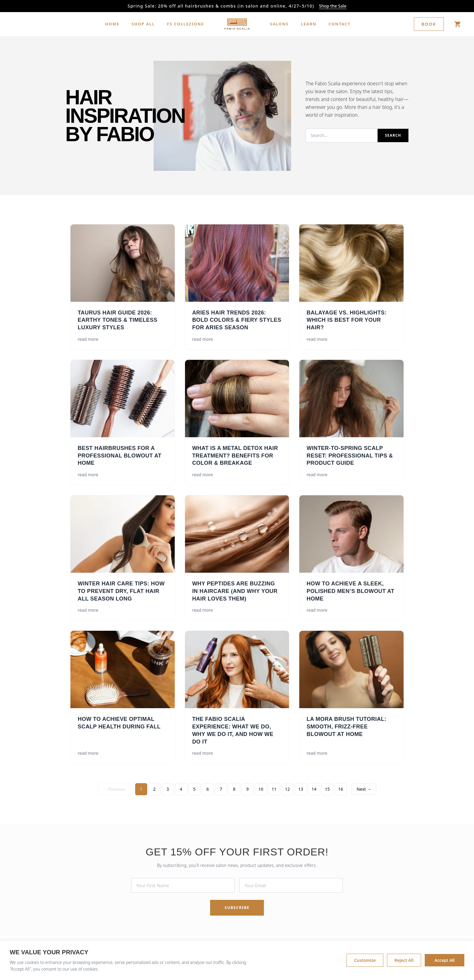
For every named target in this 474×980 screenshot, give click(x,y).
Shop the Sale (333, 6)
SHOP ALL (143, 24)
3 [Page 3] (168, 789)
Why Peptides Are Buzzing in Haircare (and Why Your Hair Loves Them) (235, 591)
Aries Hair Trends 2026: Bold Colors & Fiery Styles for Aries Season (237, 320)
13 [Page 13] (301, 789)
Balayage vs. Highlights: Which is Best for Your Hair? (347, 320)
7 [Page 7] (221, 789)
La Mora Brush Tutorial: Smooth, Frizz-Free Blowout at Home (346, 727)
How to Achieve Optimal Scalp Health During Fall (119, 723)
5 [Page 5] (194, 789)
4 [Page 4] (181, 789)
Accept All (445, 963)
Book (429, 24)
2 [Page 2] (154, 789)
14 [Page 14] (314, 789)
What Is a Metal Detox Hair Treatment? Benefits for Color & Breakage (235, 456)
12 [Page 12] (287, 789)
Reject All (404, 963)
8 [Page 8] (234, 789)
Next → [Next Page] (364, 789)
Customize (365, 963)
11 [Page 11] (274, 789)
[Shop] (458, 24)
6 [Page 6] (208, 789)
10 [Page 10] (261, 789)
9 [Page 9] (248, 789)
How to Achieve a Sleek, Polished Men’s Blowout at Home (350, 591)
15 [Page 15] (327, 789)
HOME (112, 24)
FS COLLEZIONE (185, 24)
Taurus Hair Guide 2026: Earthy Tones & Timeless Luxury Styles (118, 320)
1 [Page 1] (141, 789)
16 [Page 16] (341, 789)
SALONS (279, 24)
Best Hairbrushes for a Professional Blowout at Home (120, 456)
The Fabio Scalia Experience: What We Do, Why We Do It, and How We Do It (233, 730)
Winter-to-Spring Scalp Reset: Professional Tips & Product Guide (350, 456)
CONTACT (340, 24)
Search (393, 135)
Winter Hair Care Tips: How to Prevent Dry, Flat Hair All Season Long (121, 591)
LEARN (309, 24)
